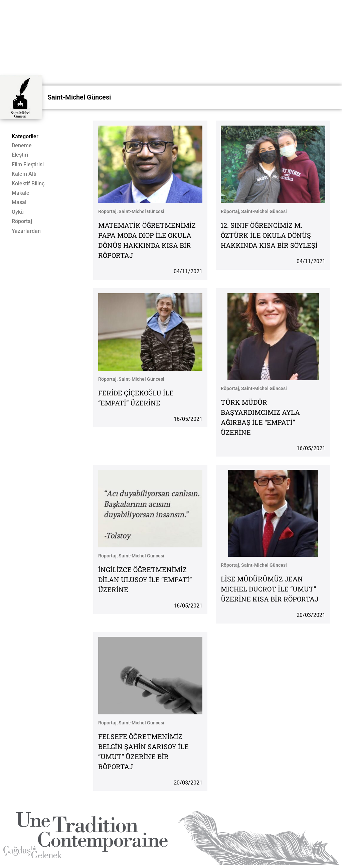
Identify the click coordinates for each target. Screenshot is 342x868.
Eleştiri (20, 155)
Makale (21, 193)
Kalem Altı (24, 174)
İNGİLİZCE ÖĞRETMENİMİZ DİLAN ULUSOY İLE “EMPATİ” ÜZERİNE (145, 579)
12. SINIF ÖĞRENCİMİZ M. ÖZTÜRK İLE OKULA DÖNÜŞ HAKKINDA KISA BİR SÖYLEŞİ (269, 235)
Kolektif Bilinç (28, 184)
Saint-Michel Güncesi (79, 97)
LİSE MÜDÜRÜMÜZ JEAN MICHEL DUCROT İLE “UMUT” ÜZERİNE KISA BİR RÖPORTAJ (270, 589)
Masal (19, 202)
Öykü (18, 212)
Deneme (22, 146)
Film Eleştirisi (28, 165)
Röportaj (22, 221)
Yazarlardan (26, 231)
